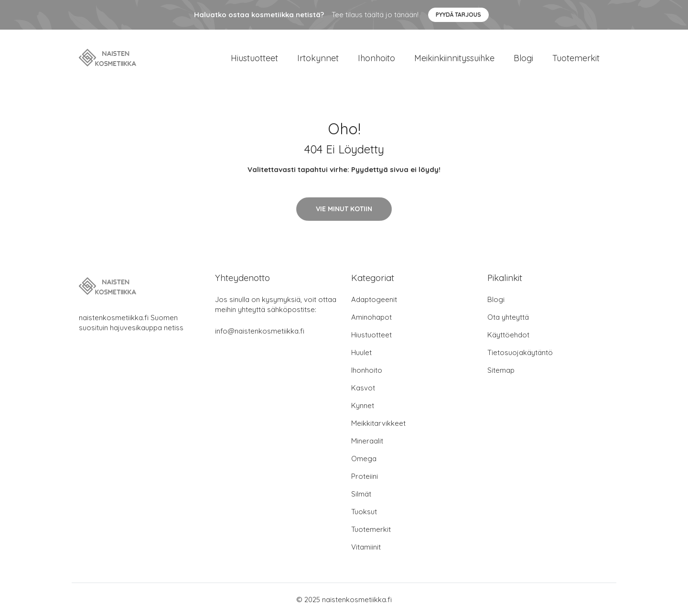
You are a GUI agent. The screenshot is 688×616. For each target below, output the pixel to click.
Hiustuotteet (254, 58)
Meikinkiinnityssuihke (454, 58)
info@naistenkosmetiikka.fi (260, 331)
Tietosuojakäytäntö (520, 352)
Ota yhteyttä (508, 317)
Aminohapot (371, 317)
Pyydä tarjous (458, 15)
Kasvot (363, 388)
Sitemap (501, 370)
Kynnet (363, 405)
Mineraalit (367, 441)
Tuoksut (364, 512)
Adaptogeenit (374, 299)
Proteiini (365, 476)
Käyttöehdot (508, 335)
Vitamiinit (366, 547)
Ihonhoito (376, 58)
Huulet (361, 352)
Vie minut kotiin (344, 209)
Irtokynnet (318, 58)
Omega (364, 459)
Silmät (361, 494)
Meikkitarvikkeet (378, 423)
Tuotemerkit (576, 58)
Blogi (523, 58)
